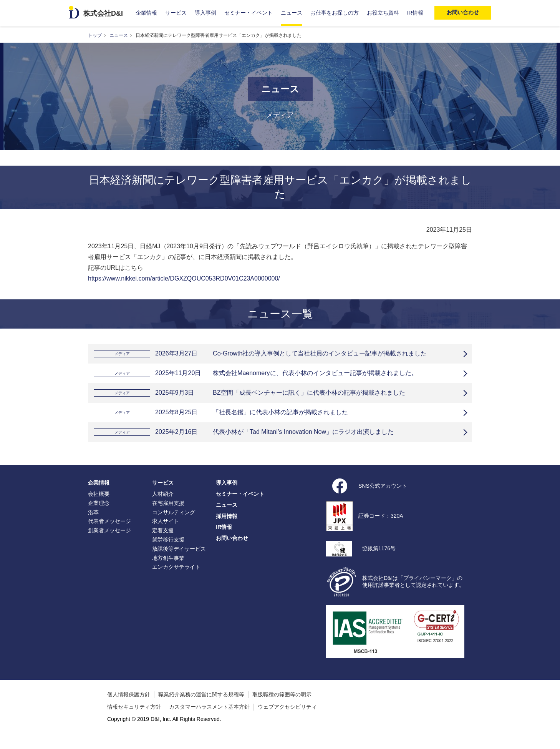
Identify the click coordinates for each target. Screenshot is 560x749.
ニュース (292, 13)
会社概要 (99, 505)
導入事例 (205, 13)
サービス (176, 13)
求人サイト (166, 533)
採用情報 (227, 528)
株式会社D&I (103, 13)
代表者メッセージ (109, 533)
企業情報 (146, 13)
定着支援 (163, 542)
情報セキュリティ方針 (134, 718)
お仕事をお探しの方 (335, 13)
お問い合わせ (232, 550)
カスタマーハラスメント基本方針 (209, 718)
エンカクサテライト (176, 578)
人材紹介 (163, 505)
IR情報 (415, 13)
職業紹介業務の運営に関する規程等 (201, 706)
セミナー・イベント (249, 13)
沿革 (93, 524)
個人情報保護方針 (129, 706)
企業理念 (99, 515)
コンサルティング (174, 524)
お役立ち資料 (383, 13)
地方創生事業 (168, 570)
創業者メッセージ (109, 542)
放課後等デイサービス (179, 560)
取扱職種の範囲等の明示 (282, 706)
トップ (95, 35)
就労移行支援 (168, 551)
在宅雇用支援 (168, 515)
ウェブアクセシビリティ (287, 718)
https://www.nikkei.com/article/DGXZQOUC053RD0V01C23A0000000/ (184, 278)
